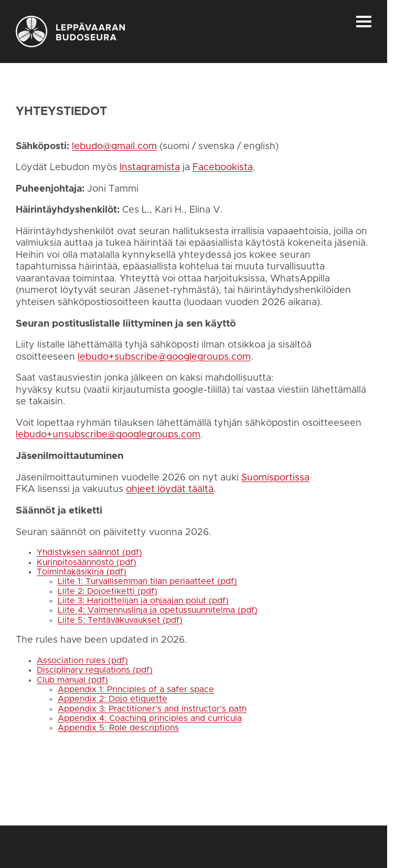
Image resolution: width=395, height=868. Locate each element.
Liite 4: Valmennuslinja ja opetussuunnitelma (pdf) (158, 610)
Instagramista (150, 168)
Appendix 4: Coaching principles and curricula (150, 718)
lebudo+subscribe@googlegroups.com (164, 357)
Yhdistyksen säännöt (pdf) (89, 552)
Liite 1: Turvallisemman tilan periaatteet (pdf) (147, 581)
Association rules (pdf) (82, 661)
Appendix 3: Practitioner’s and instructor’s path (152, 709)
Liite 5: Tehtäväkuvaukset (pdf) (120, 620)
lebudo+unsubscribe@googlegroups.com (108, 435)
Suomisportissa (275, 478)
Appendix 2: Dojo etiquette (113, 699)
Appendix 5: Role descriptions (118, 728)
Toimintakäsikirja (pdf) (82, 572)
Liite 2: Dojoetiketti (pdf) (108, 591)
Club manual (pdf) (72, 680)
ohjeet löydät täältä (170, 489)
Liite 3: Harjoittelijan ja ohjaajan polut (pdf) (143, 601)
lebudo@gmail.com (114, 147)
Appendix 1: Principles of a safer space (136, 689)
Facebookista (223, 168)
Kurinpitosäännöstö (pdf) (87, 562)
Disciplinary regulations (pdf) (95, 670)
